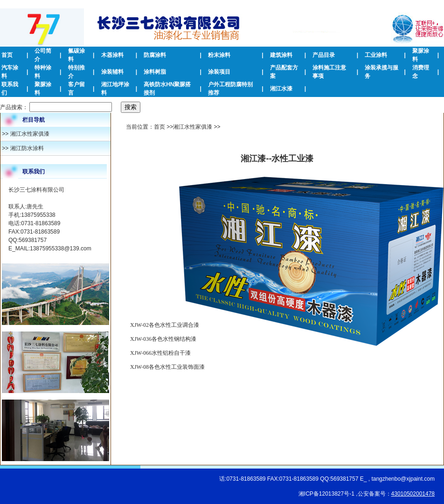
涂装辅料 (112, 72)
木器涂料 (112, 55)
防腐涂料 (155, 55)
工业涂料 (376, 55)
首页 (7, 55)
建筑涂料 (281, 55)
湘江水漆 (281, 89)
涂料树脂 (155, 72)
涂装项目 (219, 72)
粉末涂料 (219, 55)
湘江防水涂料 (27, 148)
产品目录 (324, 55)
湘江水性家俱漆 (30, 134)
